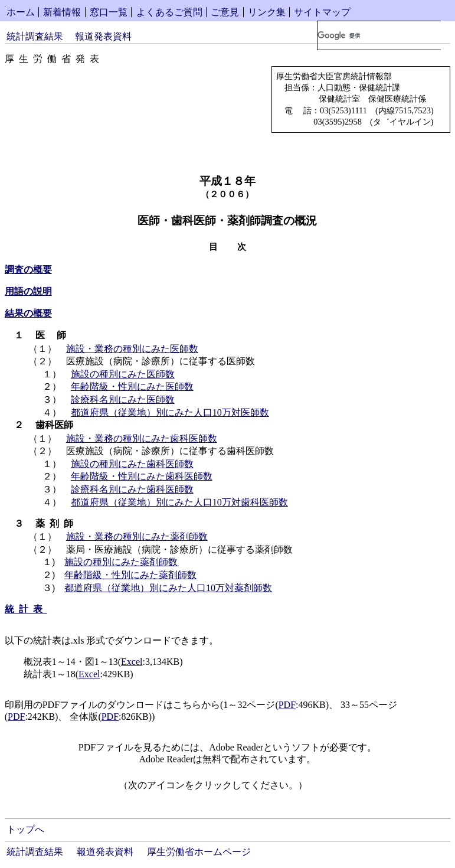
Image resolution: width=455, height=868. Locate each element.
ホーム (21, 12)
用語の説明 (28, 291)
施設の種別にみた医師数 (123, 374)
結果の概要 (28, 313)
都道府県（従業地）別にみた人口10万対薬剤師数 (168, 588)
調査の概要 (28, 270)
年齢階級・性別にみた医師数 (132, 386)
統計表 (26, 609)
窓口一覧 (109, 12)
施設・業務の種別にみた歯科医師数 (142, 438)
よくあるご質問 (169, 12)
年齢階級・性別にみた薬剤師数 (130, 575)
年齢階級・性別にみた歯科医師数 (142, 476)
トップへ (25, 829)
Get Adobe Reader (345, 789)
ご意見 (225, 12)
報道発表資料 (103, 36)
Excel (132, 662)
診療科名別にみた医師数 (123, 399)
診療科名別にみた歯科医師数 (132, 489)
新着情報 (62, 12)
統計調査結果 (35, 36)
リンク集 (267, 12)
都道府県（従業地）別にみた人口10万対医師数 (170, 412)
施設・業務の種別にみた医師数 (132, 349)
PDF (287, 705)
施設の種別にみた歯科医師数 (132, 464)
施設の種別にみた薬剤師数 (121, 562)
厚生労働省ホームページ (199, 852)
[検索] (379, 35)
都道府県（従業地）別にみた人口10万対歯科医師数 (179, 502)
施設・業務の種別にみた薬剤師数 (137, 536)
